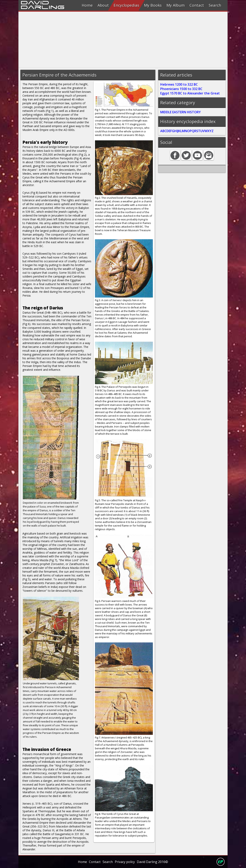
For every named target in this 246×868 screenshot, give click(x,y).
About (103, 5)
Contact (197, 5)
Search (215, 5)
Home (87, 5)
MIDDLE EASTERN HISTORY (180, 112)
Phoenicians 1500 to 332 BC (181, 89)
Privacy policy (125, 862)
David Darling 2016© (152, 862)
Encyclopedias (126, 5)
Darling (43, 7)
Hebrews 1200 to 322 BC (179, 84)
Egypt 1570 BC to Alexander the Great (190, 93)
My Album (176, 5)
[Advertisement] (123, 40)
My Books (153, 5)
